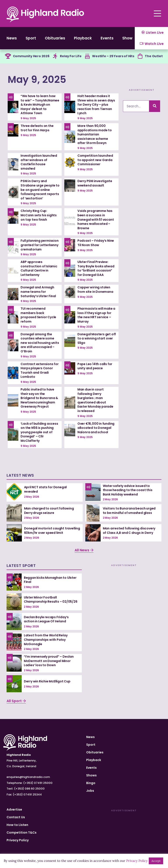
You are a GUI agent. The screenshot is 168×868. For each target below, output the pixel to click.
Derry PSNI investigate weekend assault (95, 183)
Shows (128, 38)
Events (107, 38)
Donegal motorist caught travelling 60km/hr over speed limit (52, 531)
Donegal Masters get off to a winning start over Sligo (97, 338)
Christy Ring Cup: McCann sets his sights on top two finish (39, 215)
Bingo (91, 783)
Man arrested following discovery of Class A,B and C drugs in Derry (129, 531)
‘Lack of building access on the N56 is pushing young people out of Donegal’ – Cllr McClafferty (39, 432)
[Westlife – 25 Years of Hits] (87, 56)
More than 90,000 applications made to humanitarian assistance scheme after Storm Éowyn (95, 134)
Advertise (14, 809)
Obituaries (55, 38)
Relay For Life (71, 56)
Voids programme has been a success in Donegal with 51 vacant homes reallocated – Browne (96, 219)
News (12, 38)
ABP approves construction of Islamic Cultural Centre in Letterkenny (39, 268)
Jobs (90, 791)
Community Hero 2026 (31, 56)
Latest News (20, 475)
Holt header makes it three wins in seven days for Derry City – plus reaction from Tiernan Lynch (96, 105)
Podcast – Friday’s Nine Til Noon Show (96, 243)
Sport (31, 38)
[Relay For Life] (55, 56)
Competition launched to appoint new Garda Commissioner (95, 160)
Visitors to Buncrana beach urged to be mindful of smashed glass (129, 511)
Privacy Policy (18, 840)
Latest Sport (21, 565)
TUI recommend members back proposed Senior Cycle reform (38, 315)
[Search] (155, 106)
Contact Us (16, 817)
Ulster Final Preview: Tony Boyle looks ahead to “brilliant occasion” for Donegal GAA (96, 268)
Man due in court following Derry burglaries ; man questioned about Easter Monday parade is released (95, 400)
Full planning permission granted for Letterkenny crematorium (39, 245)
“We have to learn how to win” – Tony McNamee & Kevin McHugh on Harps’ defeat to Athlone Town (40, 105)
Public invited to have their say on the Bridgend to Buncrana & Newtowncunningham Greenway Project (39, 398)
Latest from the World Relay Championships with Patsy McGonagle (46, 640)
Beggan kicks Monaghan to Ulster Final (50, 580)
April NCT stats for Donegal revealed (45, 489)
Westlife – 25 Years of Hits (113, 56)
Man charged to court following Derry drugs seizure (49, 511)
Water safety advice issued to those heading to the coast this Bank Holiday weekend (128, 490)
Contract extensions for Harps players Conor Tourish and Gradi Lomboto (39, 370)
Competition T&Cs (22, 832)
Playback (83, 38)
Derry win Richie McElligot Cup (47, 681)
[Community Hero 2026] (8, 56)
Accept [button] (156, 861)
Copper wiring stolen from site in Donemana (95, 289)
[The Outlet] (140, 56)
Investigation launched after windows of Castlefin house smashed (39, 162)
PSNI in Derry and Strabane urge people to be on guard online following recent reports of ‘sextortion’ (40, 190)
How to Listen (17, 825)
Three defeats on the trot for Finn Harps (37, 128)
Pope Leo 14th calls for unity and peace (95, 366)
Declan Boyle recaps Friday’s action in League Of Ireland (46, 619)
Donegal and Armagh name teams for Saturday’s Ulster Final (38, 292)
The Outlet (154, 56)
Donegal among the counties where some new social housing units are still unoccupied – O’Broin (40, 343)
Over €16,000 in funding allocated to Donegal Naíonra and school (96, 428)
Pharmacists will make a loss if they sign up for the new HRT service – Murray (96, 315)
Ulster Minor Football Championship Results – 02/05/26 (51, 600)
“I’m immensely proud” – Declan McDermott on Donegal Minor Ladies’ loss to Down (49, 661)
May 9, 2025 (37, 79)
